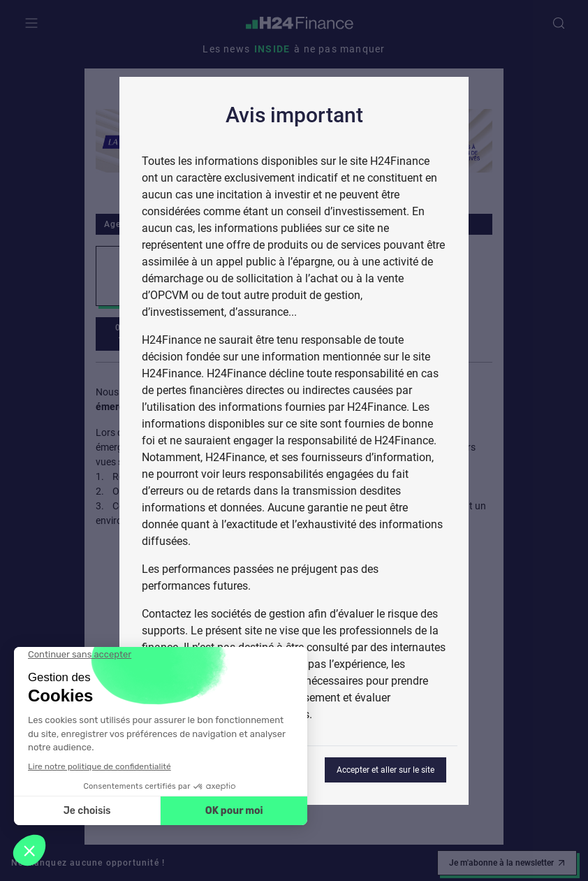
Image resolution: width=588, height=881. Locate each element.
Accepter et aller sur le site (385, 770)
